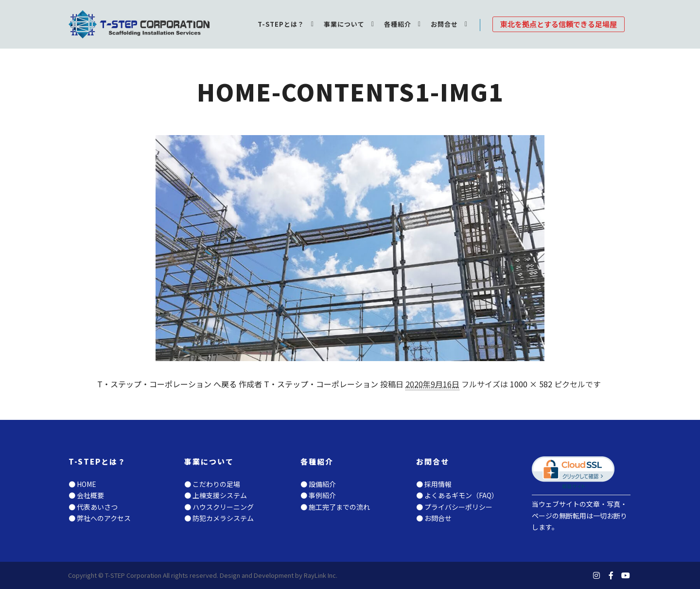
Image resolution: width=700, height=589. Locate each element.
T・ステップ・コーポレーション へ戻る (167, 384)
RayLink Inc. (321, 575)
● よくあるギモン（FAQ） (457, 495)
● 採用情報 (434, 484)
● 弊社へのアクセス (100, 518)
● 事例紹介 (318, 495)
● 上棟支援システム (216, 495)
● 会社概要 (86, 495)
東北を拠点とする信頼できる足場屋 (559, 24)
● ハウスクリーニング (219, 507)
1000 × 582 (531, 384)
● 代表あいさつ (93, 507)
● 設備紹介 (318, 484)
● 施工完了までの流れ (335, 507)
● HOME (82, 484)
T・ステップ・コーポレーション (321, 384)
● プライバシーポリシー (454, 507)
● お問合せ (434, 518)
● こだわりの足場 (212, 484)
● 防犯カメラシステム (219, 518)
